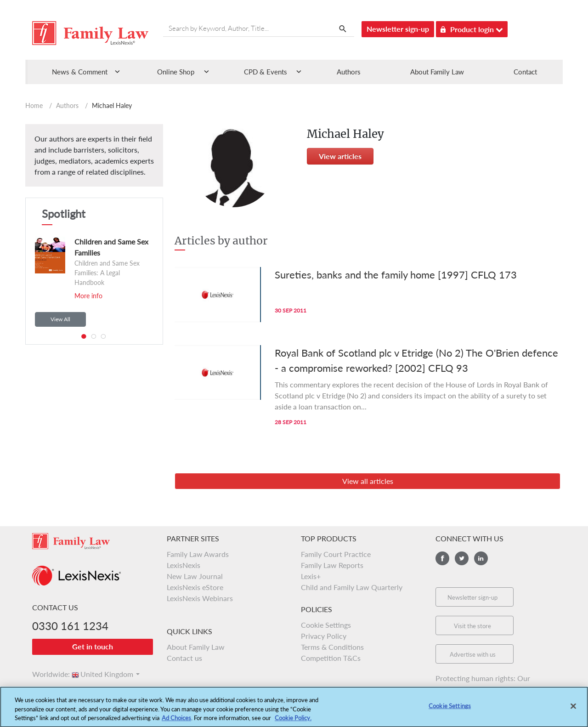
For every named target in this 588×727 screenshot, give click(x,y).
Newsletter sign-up (398, 29)
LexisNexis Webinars (200, 598)
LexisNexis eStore (195, 587)
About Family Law (437, 72)
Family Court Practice (336, 554)
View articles (340, 156)
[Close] (573, 712)
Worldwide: (47, 674)
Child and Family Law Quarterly (352, 587)
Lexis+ (311, 576)
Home (34, 105)
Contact (525, 72)
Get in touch (93, 646)
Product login (472, 28)
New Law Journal (195, 576)
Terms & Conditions (332, 647)
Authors (349, 72)
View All (60, 319)
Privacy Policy (324, 636)
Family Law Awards (198, 554)
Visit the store (472, 626)
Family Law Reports (332, 565)
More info (88, 296)
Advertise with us (473, 654)
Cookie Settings (326, 625)
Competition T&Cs (331, 658)
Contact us (184, 658)
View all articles (368, 481)
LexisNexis (184, 565)
